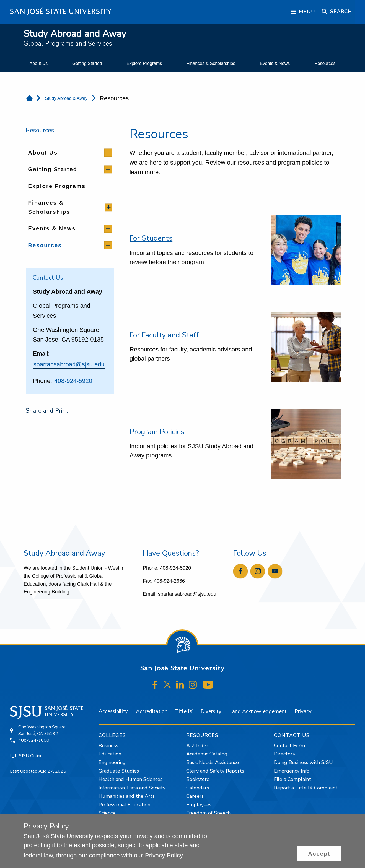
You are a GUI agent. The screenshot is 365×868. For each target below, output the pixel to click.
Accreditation (152, 711)
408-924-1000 (34, 740)
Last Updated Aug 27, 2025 (38, 771)
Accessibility (113, 711)
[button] (319, 854)
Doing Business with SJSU (303, 762)
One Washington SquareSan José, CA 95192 (42, 730)
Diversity (211, 711)
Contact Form (289, 746)
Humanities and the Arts (127, 796)
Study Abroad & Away (66, 98)
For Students (151, 238)
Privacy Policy (164, 855)
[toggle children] (108, 153)
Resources (40, 130)
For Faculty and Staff (164, 335)
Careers (195, 796)
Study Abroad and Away (75, 34)
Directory (285, 754)
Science (107, 813)
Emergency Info (292, 771)
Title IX (184, 711)
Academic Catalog (207, 754)
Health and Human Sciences (130, 779)
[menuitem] (38, 64)
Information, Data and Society (132, 788)
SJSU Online (31, 756)
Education (110, 754)
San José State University (61, 11)
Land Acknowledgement (258, 711)
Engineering (112, 762)
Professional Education (124, 805)
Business (108, 746)
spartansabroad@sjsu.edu (69, 364)
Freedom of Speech (208, 813)
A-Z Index (197, 746)
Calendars (198, 788)
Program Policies (157, 432)
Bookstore (198, 779)
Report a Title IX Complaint (306, 788)
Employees (199, 805)
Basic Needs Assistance (213, 762)
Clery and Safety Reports (215, 771)
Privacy (303, 711)
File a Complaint (292, 779)
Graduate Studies (119, 771)
